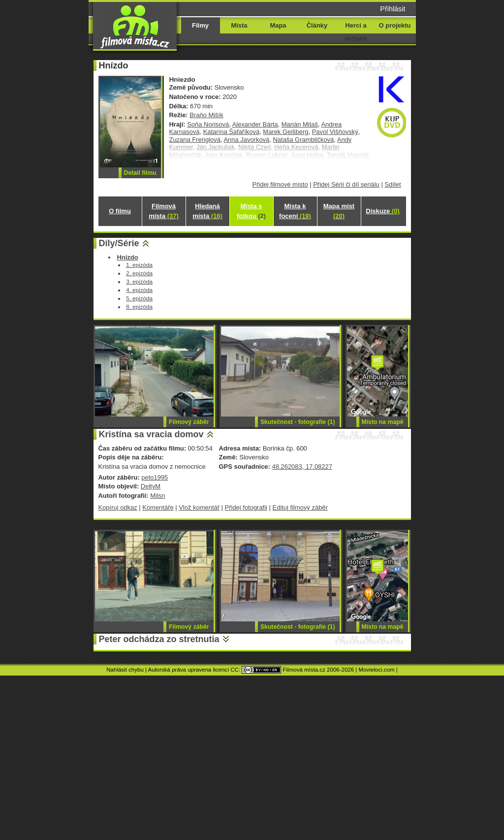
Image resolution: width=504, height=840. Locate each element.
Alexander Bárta (255, 124)
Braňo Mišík (206, 115)
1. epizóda (139, 265)
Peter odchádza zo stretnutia (159, 639)
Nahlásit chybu (125, 670)
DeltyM (151, 486)
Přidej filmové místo (280, 184)
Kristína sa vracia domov (151, 434)
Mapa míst (339, 211)
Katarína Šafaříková (232, 132)
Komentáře (158, 507)
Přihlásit (393, 9)
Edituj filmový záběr (300, 507)
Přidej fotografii (246, 507)
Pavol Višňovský (335, 132)
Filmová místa (163, 211)
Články (317, 25)
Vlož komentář (199, 507)
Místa (239, 25)
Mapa (278, 25)
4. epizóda (139, 290)
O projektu (395, 25)
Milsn (157, 496)
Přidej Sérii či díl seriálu (346, 184)
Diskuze (382, 211)
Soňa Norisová (208, 124)
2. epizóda (139, 273)
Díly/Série (119, 243)
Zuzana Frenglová (195, 140)
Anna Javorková (246, 140)
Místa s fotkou (251, 211)
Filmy (200, 25)
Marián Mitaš (300, 124)
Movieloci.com (377, 670)
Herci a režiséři (356, 32)
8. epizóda (139, 307)
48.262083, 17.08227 (302, 467)
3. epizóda (139, 281)
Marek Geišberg (285, 132)
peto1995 (155, 477)
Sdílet (393, 184)
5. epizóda (139, 298)
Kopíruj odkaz (118, 507)
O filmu (120, 211)
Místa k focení (295, 211)
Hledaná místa (207, 211)
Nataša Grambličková (303, 140)
